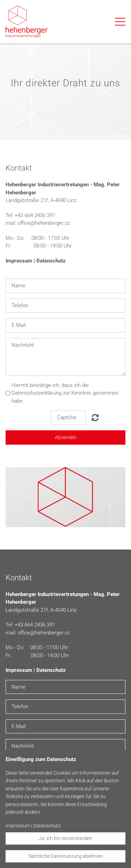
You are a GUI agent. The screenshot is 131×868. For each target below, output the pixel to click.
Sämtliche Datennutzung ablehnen (65, 856)
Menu (120, 18)
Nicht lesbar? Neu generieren (95, 417)
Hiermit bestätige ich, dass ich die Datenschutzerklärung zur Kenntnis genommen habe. (65, 393)
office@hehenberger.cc (44, 223)
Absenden (66, 437)
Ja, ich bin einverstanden (65, 838)
